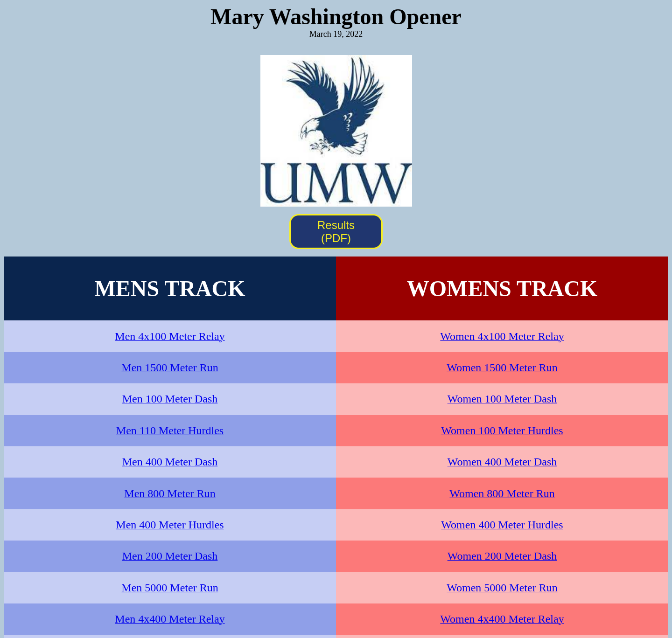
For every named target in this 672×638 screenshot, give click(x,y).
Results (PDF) (336, 232)
